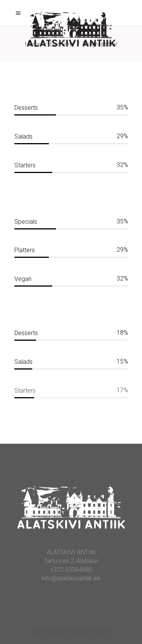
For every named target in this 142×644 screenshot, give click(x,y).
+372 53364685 (71, 570)
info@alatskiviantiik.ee (71, 578)
